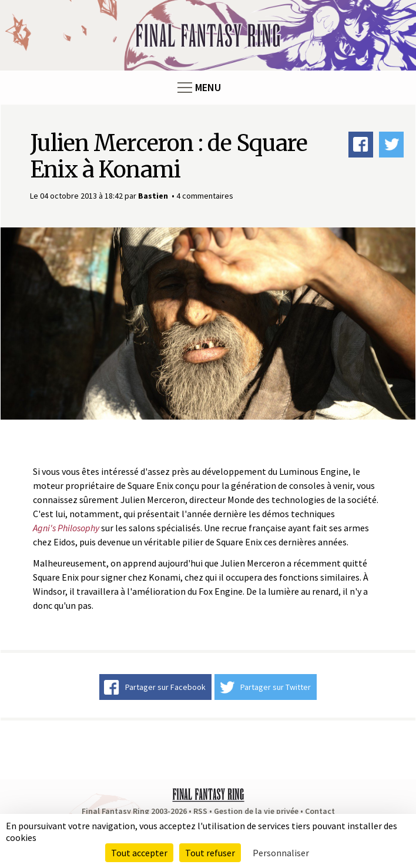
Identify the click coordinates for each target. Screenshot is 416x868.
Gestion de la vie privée (256, 811)
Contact (320, 811)
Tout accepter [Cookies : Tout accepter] (139, 853)
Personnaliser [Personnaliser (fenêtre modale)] (281, 853)
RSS (200, 811)
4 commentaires (205, 196)
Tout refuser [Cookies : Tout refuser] (210, 853)
